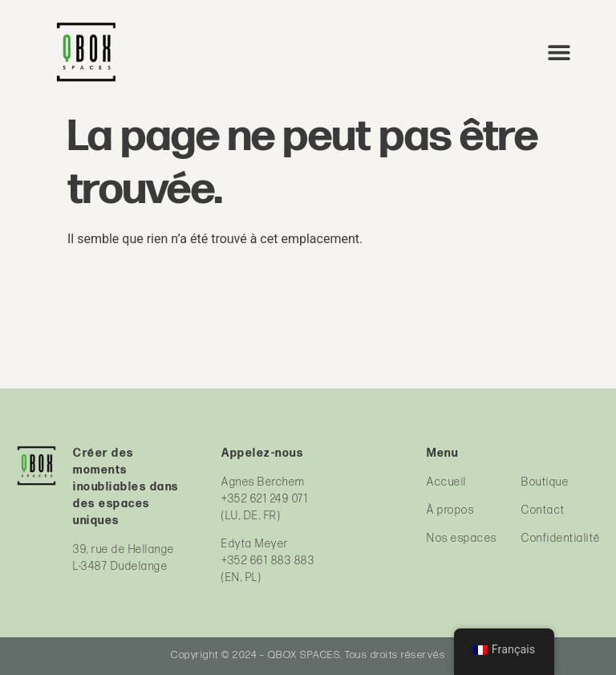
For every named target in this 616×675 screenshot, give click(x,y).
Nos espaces (462, 538)
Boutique (545, 482)
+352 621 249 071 (265, 499)
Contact (543, 510)
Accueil (447, 482)
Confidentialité (561, 538)
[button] (559, 52)
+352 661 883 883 (268, 561)
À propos (450, 510)
